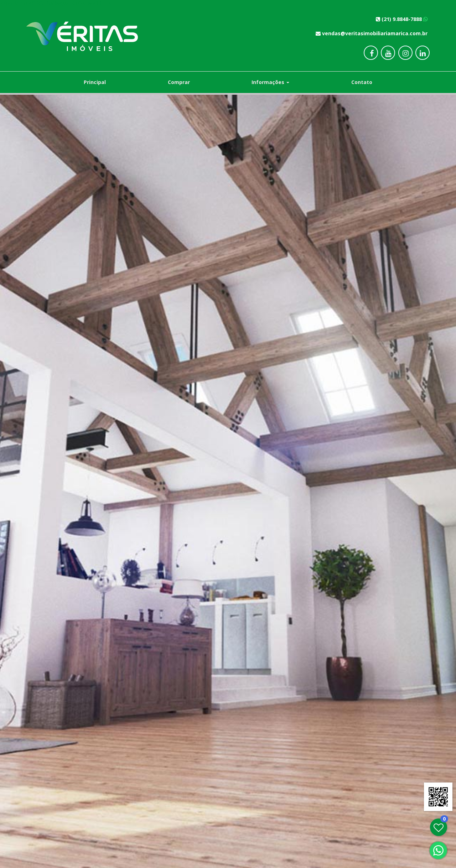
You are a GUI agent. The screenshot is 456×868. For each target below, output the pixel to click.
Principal (95, 82)
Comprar (179, 82)
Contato (362, 82)
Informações (270, 82)
